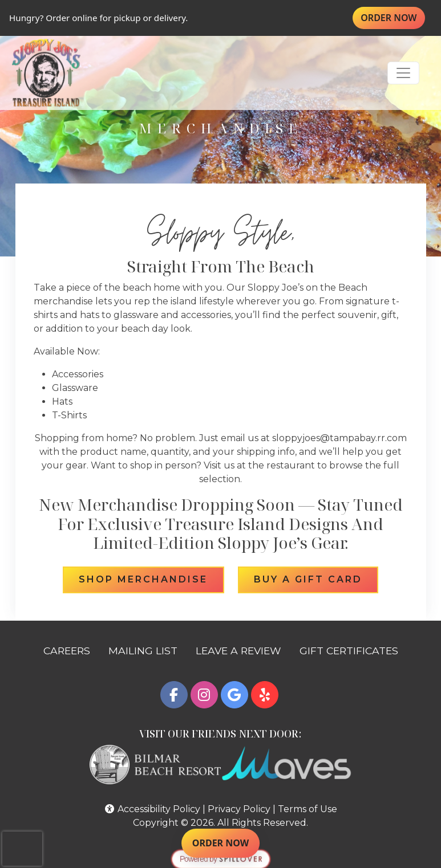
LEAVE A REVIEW (243, 650)
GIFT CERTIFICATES (353, 650)
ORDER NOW (393, 17)
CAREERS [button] (71, 650)
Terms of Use (308, 809)
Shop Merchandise (151, 578)
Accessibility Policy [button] (152, 809)
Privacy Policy (239, 809)
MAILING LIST (143, 651)
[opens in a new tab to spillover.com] (221, 859)
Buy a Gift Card (316, 578)
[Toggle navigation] (403, 73)
